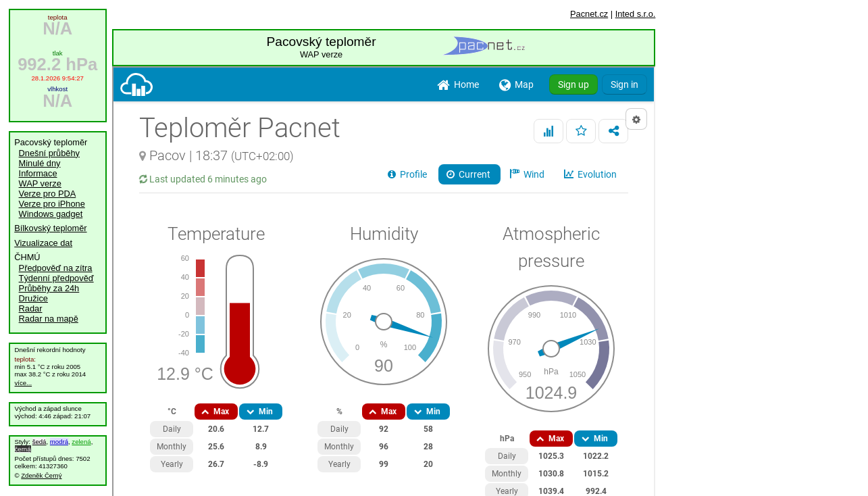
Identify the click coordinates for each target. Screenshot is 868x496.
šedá (40, 442)
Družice (33, 298)
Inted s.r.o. (636, 14)
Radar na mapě (49, 319)
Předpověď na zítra (56, 268)
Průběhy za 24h (49, 288)
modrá (59, 442)
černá (23, 449)
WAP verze (40, 183)
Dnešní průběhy (49, 153)
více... (24, 383)
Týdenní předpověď (56, 278)
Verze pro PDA (48, 194)
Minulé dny (40, 163)
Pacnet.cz (589, 14)
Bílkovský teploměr (50, 228)
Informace (38, 173)
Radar (31, 308)
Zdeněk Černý (41, 475)
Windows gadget (51, 214)
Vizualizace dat (43, 243)
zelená (81, 442)
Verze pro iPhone (52, 204)
